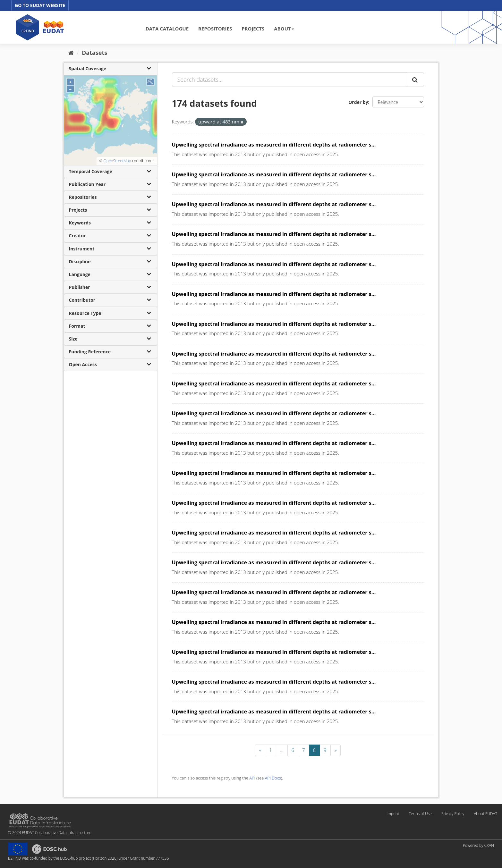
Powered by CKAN (478, 845)
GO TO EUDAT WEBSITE (40, 5)
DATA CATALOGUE (167, 29)
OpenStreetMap (117, 161)
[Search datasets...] (289, 80)
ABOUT (284, 29)
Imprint (393, 814)
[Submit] (415, 80)
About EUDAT (485, 814)
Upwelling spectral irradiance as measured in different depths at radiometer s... (274, 145)
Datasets (94, 53)
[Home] (71, 53)
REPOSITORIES (215, 29)
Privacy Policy (453, 814)
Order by (358, 102)
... (282, 750)
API (252, 778)
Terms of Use (420, 814)
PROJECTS (253, 29)
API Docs (273, 778)
